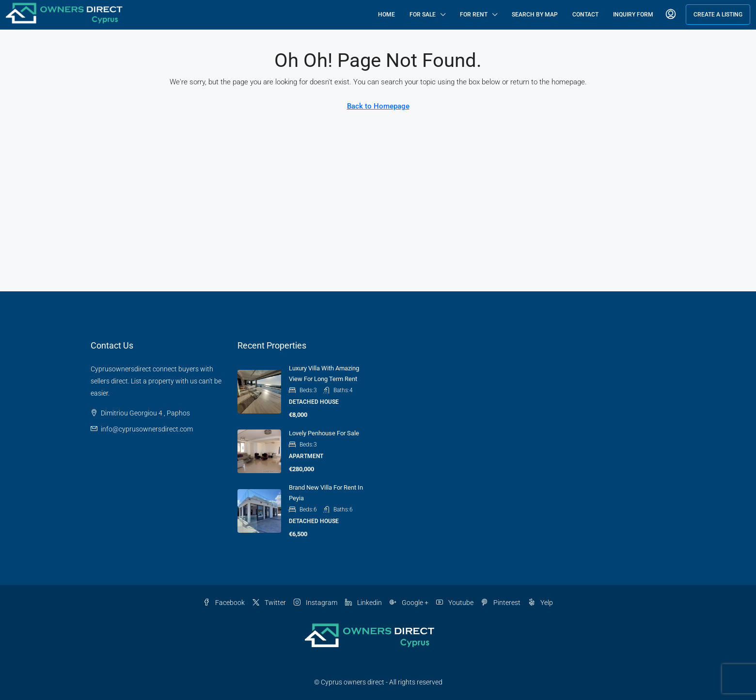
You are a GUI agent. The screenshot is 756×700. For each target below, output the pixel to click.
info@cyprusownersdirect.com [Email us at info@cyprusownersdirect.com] (147, 429)
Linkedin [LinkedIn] (363, 603)
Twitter (269, 603)
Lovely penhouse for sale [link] (324, 433)
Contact (585, 15)
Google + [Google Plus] (409, 603)
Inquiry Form (633, 15)
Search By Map (535, 15)
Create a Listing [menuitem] (718, 15)
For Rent (474, 15)
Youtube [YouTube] (455, 603)
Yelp (541, 603)
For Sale (423, 15)
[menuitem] (671, 15)
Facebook (224, 603)
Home (386, 15)
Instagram (315, 603)
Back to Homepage (378, 106)
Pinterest (501, 603)
